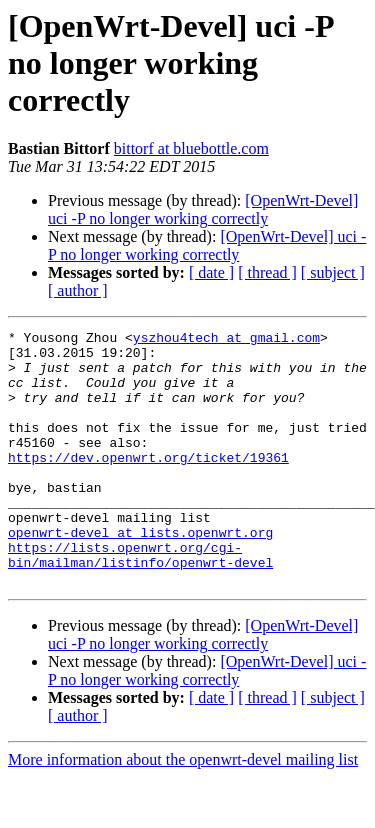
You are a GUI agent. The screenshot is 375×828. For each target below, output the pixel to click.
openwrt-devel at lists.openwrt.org (140, 574)
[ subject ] (333, 272)
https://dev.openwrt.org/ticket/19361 (148, 484)
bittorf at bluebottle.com (191, 148)
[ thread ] (267, 272)
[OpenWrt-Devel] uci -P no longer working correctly (203, 209)
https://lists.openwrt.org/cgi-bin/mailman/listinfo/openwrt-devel (140, 601)
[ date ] (211, 272)
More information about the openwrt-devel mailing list (183, 810)
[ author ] (78, 290)
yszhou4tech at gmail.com (226, 340)
